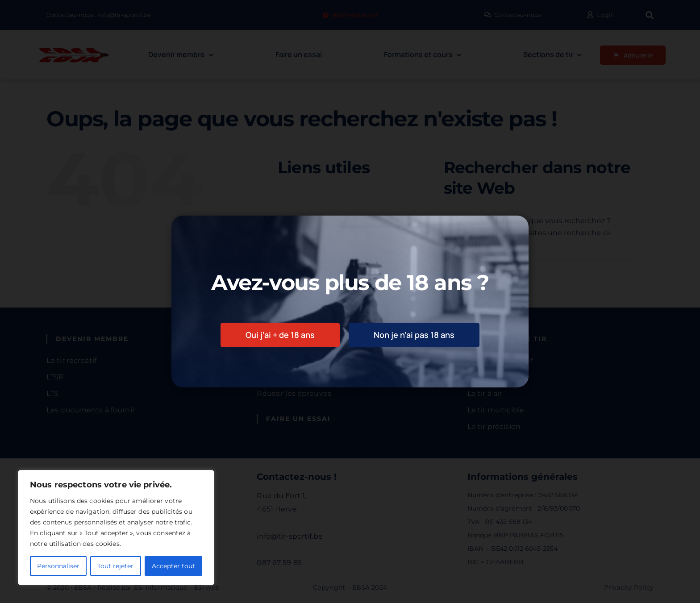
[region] (116, 528)
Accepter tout (173, 566)
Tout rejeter (115, 566)
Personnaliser (58, 566)
